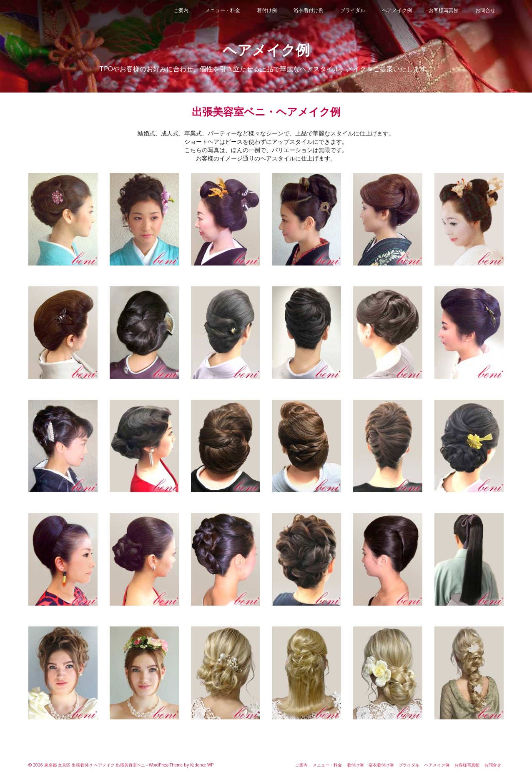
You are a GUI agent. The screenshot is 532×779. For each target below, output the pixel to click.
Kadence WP (202, 765)
